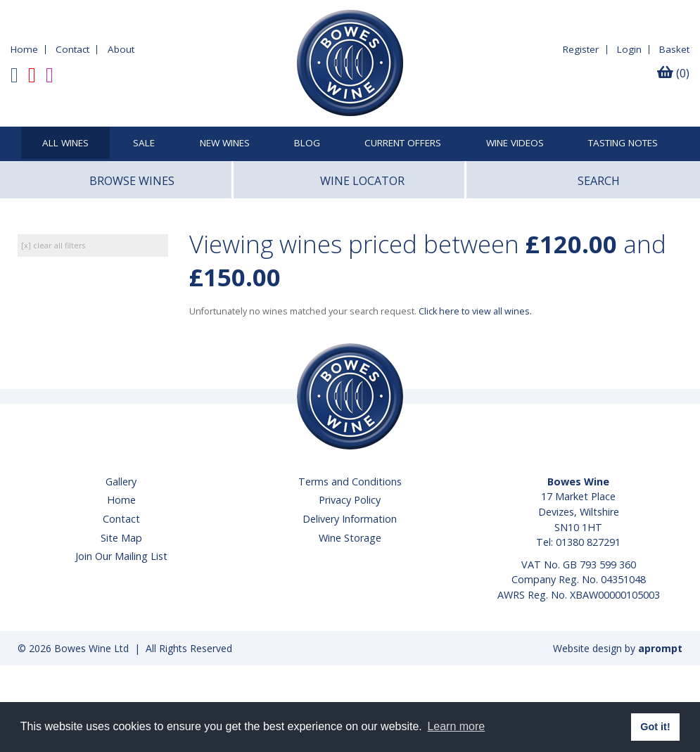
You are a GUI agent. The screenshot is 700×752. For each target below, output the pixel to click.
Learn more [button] (456, 726)
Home (24, 49)
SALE (144, 144)
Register (581, 49)
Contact (72, 49)
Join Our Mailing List (121, 556)
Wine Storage (350, 538)
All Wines (65, 144)
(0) (673, 73)
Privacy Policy (350, 500)
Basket (674, 49)
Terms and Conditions (350, 482)
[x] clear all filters (53, 245)
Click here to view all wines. (475, 311)
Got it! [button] (655, 727)
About (121, 49)
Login (629, 49)
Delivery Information (350, 519)
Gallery (121, 482)
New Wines (225, 144)
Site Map (121, 538)
